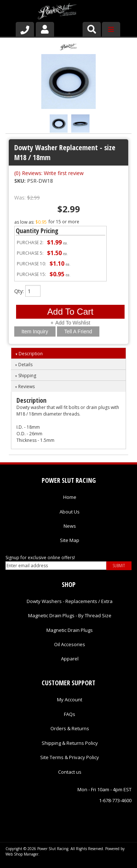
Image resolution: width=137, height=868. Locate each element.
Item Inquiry (35, 331)
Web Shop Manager (22, 854)
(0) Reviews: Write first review (49, 173)
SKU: (21, 181)
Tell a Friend (78, 331)
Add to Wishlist (73, 323)
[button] (92, 29)
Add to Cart (70, 312)
